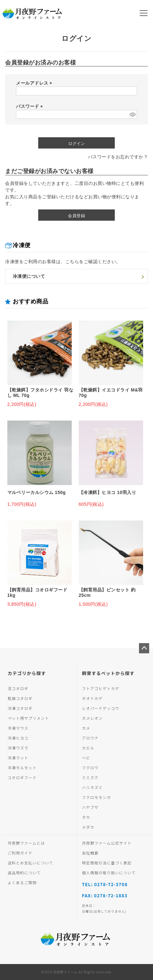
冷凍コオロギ (20, 708)
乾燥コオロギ (20, 698)
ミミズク (90, 777)
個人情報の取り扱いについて (109, 873)
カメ (86, 728)
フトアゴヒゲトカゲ (101, 688)
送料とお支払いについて (30, 863)
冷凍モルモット (22, 767)
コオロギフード (22, 777)
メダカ (88, 827)
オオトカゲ (92, 698)
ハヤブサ (90, 807)
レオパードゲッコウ (101, 708)
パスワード (30, 106)
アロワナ (90, 738)
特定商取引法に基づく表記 (107, 863)
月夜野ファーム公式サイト (107, 843)
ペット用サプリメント (28, 718)
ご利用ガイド (20, 853)
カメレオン (92, 718)
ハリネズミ (92, 787)
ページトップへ (144, 648)
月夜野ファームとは (26, 843)
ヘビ (86, 758)
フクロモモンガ (96, 797)
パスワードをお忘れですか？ (118, 157)
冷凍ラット (18, 758)
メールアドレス (35, 83)
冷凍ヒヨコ (18, 738)
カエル (88, 748)
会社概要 (90, 853)
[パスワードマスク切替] (132, 114)
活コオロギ (18, 688)
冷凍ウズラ (18, 748)
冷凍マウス (18, 728)
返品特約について (24, 873)
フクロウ (90, 767)
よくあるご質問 (22, 882)
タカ (86, 817)
